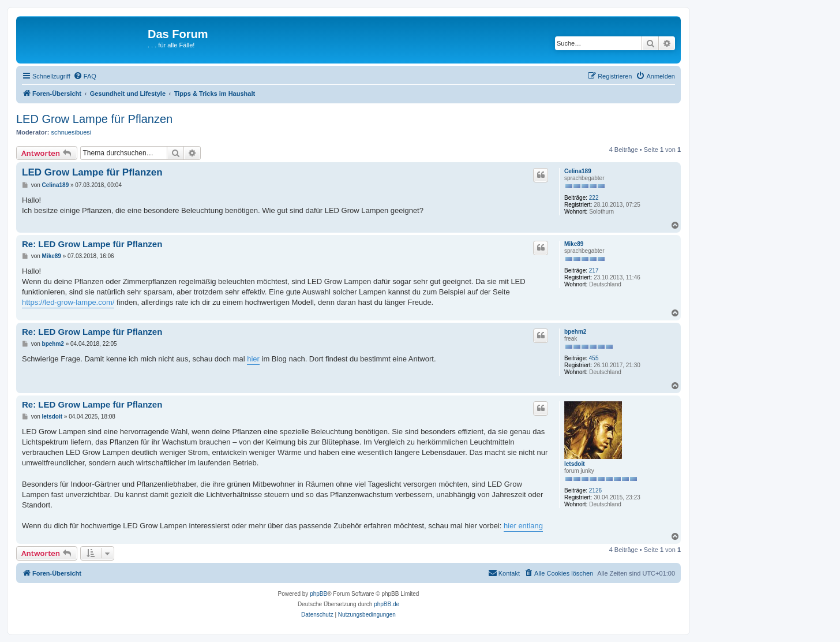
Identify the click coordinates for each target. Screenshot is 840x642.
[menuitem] (85, 76)
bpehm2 (575, 332)
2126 (595, 490)
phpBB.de (387, 604)
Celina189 (578, 171)
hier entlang (523, 526)
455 (594, 358)
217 (594, 270)
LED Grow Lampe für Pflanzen (94, 119)
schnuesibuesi (72, 132)
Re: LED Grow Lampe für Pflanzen (92, 244)
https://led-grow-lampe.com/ (68, 302)
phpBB (318, 594)
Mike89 (574, 244)
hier (253, 359)
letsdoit (575, 464)
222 (594, 198)
